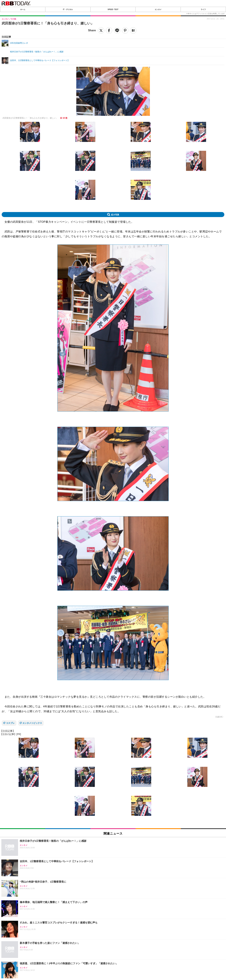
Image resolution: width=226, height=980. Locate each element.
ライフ (203, 9)
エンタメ (158, 9)
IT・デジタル (68, 9)
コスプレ (10, 723)
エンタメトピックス (32, 723)
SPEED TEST (113, 9)
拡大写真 (115, 215)
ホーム (23, 9)
